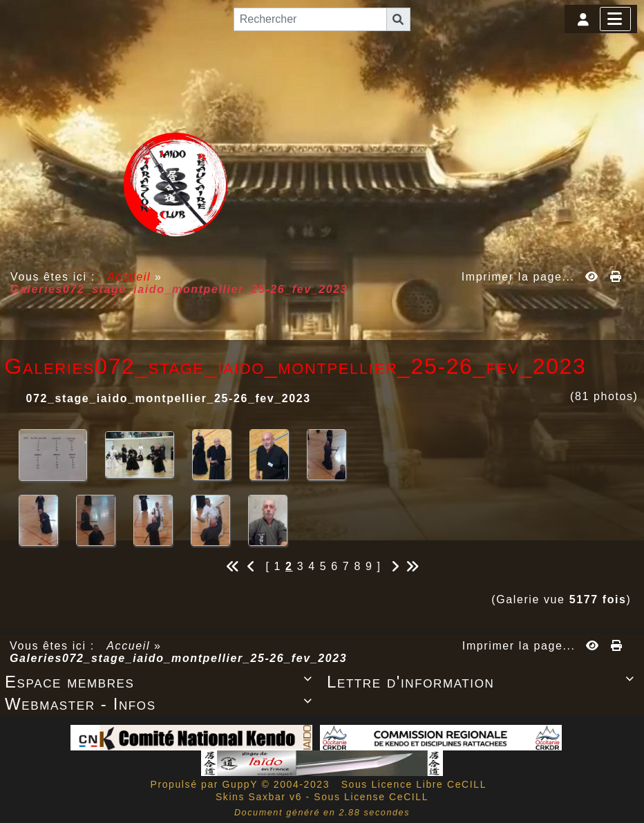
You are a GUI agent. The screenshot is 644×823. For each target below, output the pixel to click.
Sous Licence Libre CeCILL (416, 784)
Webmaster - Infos (161, 704)
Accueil (129, 277)
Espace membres (161, 682)
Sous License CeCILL (371, 797)
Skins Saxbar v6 (259, 797)
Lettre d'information (483, 682)
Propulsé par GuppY (206, 784)
